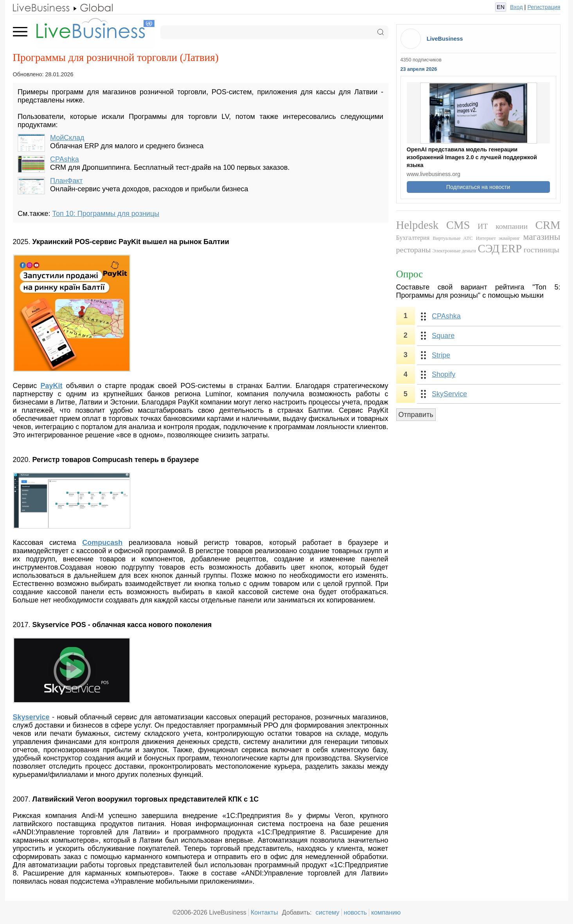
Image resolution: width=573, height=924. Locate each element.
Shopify (444, 374)
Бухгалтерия (413, 238)
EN (501, 7)
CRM (548, 225)
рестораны (414, 250)
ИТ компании (503, 226)
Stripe (441, 355)
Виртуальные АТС (453, 238)
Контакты (264, 912)
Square (443, 336)
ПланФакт (66, 181)
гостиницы (542, 250)
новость (355, 912)
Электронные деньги (454, 251)
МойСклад (67, 138)
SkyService (449, 394)
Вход (516, 7)
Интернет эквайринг (498, 238)
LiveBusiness (445, 39)
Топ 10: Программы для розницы (106, 214)
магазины (542, 237)
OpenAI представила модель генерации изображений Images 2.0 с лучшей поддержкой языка (472, 157)
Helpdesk (418, 225)
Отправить (416, 415)
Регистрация (544, 7)
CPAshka (65, 159)
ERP (512, 248)
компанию (386, 912)
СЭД (489, 248)
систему (328, 912)
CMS (458, 225)
